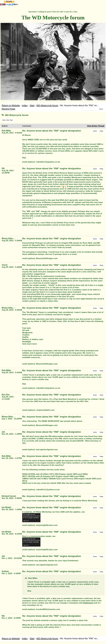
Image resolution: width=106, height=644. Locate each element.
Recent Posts (8, 109)
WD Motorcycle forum (47, 105)
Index (25, 105)
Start (32, 105)
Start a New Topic (8, 120)
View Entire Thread (96, 126)
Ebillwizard (88, 603)
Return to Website (11, 105)
